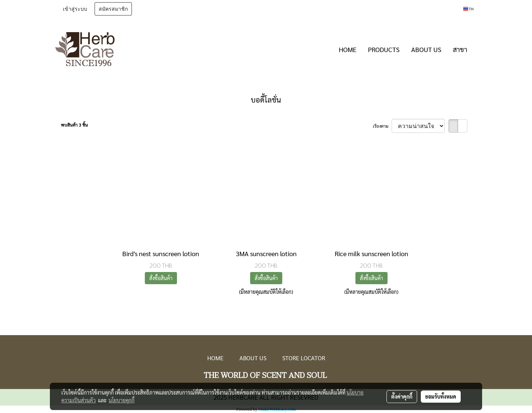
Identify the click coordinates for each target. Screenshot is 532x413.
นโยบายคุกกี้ (122, 400)
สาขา (460, 49)
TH (468, 9)
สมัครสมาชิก (113, 9)
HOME (348, 49)
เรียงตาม (382, 126)
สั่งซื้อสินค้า (161, 278)
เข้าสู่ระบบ (75, 9)
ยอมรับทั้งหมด (441, 396)
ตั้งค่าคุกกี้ (402, 396)
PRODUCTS (384, 49)
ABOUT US (426, 49)
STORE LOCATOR (304, 358)
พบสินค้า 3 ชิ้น (74, 125)
